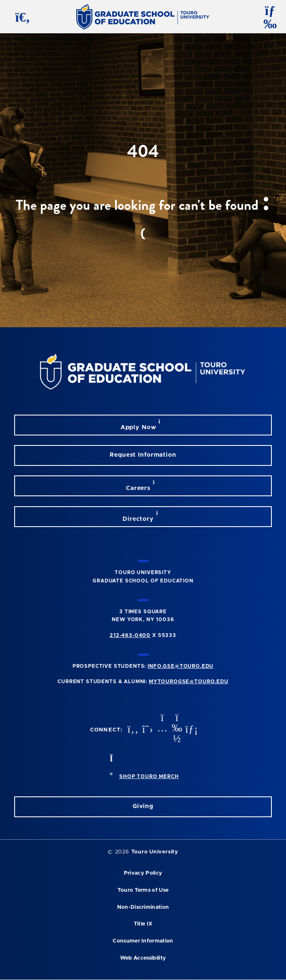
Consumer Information (143, 941)
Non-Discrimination (143, 907)
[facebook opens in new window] (132, 730)
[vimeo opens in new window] (176, 730)
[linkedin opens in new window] (191, 730)
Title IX (143, 924)
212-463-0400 (130, 635)
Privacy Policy (143, 873)
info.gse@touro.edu (181, 666)
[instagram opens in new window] (161, 730)
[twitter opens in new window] (147, 730)
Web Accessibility (143, 958)
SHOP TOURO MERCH (149, 776)
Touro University (155, 852)
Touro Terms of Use (143, 890)
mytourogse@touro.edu (189, 682)
